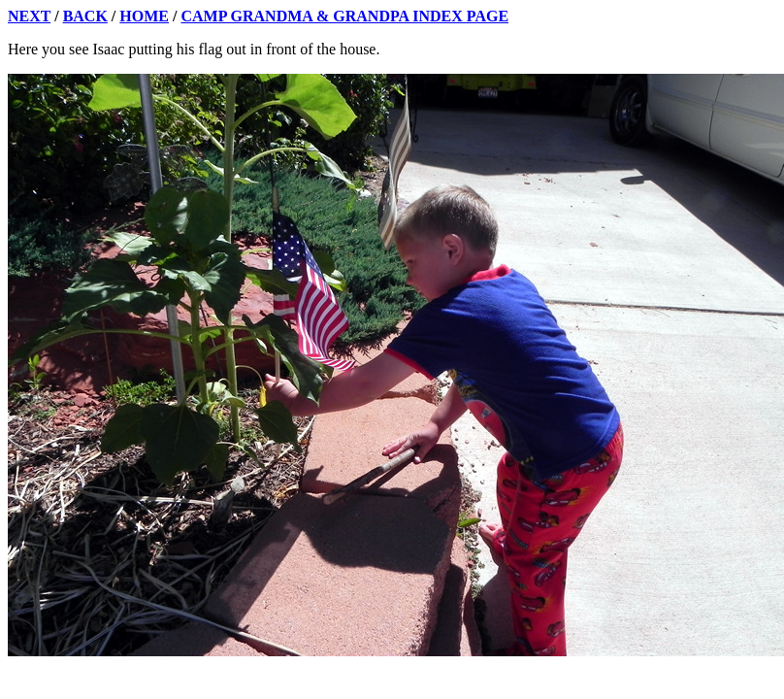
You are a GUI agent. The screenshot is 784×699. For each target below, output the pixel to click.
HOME (144, 16)
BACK (85, 16)
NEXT (29, 16)
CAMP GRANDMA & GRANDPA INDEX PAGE (344, 16)
